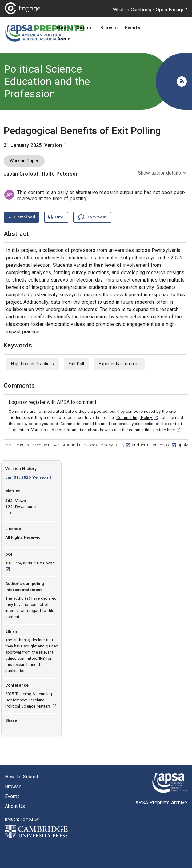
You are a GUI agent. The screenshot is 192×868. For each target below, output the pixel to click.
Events (12, 796)
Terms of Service (158, 445)
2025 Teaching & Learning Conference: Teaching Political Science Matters (31, 700)
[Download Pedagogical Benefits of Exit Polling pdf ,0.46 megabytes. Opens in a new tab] (21, 217)
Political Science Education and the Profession (47, 81)
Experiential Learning (119, 364)
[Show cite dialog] (56, 217)
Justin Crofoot (21, 174)
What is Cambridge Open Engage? (150, 10)
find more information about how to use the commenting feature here (114, 430)
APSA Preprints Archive (161, 803)
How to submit (22, 777)
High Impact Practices (32, 364)
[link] (52, 402)
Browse (13, 787)
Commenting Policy (137, 418)
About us (15, 806)
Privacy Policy (115, 445)
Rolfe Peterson (60, 174)
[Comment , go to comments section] (92, 217)
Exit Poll (76, 364)
